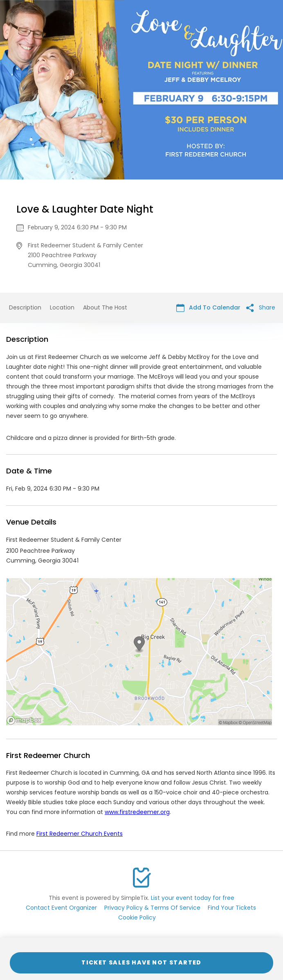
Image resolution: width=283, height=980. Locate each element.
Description (25, 307)
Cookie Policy (137, 917)
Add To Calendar (208, 308)
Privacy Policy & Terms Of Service (152, 908)
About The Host (105, 307)
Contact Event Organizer (61, 908)
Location (62, 307)
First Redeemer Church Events (80, 834)
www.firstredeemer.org (137, 812)
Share (261, 308)
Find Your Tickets (232, 908)
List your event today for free (193, 898)
